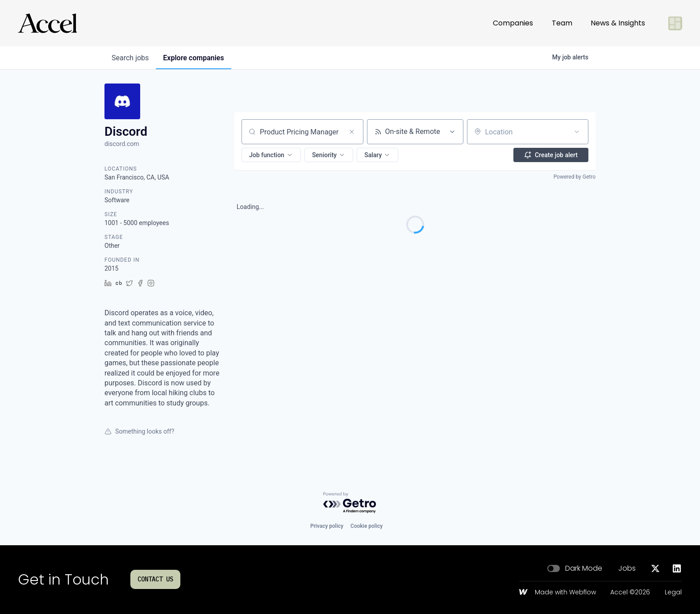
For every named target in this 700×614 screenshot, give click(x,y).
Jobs (627, 568)
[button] (271, 155)
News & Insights (618, 23)
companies (193, 58)
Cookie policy (367, 526)
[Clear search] (352, 132)
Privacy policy (327, 526)
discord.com (122, 144)
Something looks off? (139, 431)
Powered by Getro (575, 177)
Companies (513, 23)
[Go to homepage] (47, 23)
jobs (130, 58)
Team (562, 23)
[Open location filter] (577, 132)
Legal (673, 593)
